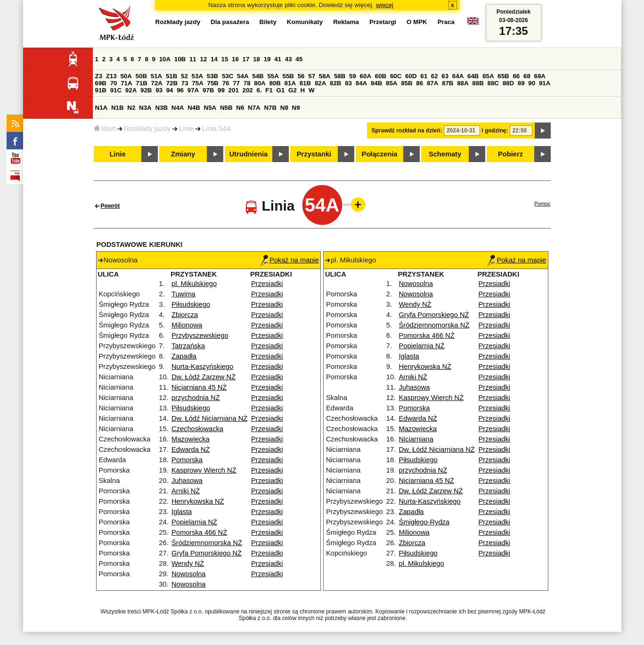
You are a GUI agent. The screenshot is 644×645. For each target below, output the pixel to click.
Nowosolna (189, 574)
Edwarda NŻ (191, 449)
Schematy (445, 154)
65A (488, 76)
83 (348, 83)
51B (171, 76)
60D (411, 76)
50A (126, 76)
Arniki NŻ (186, 491)
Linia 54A (216, 129)
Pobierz (510, 154)
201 (234, 90)
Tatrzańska (188, 346)
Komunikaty (305, 22)
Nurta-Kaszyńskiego (202, 367)
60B (381, 76)
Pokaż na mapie (289, 260)
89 (521, 83)
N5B (226, 108)
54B (258, 76)
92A (131, 90)
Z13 (111, 76)
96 (180, 90)
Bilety (268, 22)
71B (141, 83)
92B (146, 90)
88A (463, 83)
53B (212, 76)
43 (289, 59)
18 (257, 59)
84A (361, 83)
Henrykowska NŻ (198, 501)
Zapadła (184, 356)
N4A (178, 108)
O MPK (417, 22)
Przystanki (314, 154)
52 (184, 76)
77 (236, 83)
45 (299, 59)
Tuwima (183, 294)
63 (445, 76)
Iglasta (182, 512)
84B (376, 83)
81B (305, 83)
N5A (210, 108)
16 (235, 59)
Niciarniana (416, 439)
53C (228, 76)
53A (197, 76)
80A (260, 83)
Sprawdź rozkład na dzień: (407, 131)
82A (320, 83)
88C (493, 83)
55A (273, 76)
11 (193, 59)
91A (545, 83)
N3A (145, 108)
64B (473, 76)
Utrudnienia (249, 154)
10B (180, 59)
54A (243, 76)
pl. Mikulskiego (194, 284)
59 (353, 76)
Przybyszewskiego (200, 335)
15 (225, 59)
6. (259, 90)
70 (114, 83)
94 (170, 90)
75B (213, 83)
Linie (186, 129)
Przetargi (383, 22)
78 (247, 83)
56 (301, 76)
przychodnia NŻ (196, 398)
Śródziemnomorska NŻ (207, 543)
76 (226, 83)
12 (203, 59)
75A (197, 83)
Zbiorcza (185, 315)
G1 (281, 90)
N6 (240, 108)
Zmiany (183, 154)
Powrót (110, 206)
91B (101, 90)
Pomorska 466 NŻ (199, 532)
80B (275, 83)
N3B (161, 108)
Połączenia (380, 154)
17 (246, 59)
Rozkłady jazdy (147, 129)
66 (516, 76)
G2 (293, 90)
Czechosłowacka (197, 429)
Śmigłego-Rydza (424, 522)
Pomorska (187, 460)
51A (156, 76)
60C (396, 76)
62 (435, 76)
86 (420, 83)
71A (126, 83)
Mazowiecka (191, 439)
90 (532, 83)
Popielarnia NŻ (194, 522)
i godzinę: (495, 131)
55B (288, 76)
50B (141, 76)
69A (540, 76)
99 (221, 90)
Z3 (99, 76)
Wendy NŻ (188, 563)
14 (214, 59)
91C (116, 90)
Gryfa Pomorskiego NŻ (207, 553)
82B (335, 83)
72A (157, 83)
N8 (284, 108)
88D (508, 83)
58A (325, 76)
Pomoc (542, 204)
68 (527, 76)
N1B (118, 108)
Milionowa (187, 325)
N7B (270, 108)
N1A (102, 108)
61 (424, 76)
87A (432, 83)
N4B (194, 108)
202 (248, 90)
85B (407, 83)
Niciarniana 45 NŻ (199, 387)
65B (503, 76)
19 (267, 59)
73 (185, 83)
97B (208, 90)
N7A (254, 108)
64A (458, 76)
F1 (269, 90)
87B (448, 83)
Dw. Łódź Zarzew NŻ (204, 377)
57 (312, 76)
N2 (131, 108)
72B (172, 83)
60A (366, 76)
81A (290, 83)
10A (165, 59)
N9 (296, 108)
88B (478, 83)
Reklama (346, 22)
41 (278, 59)
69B (101, 83)
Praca (446, 22)
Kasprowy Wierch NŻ (204, 470)
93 (159, 90)
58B (340, 76)
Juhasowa (187, 481)
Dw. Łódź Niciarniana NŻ (209, 418)
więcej (385, 5)
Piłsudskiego (191, 304)
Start (105, 129)
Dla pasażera (230, 22)
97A (193, 90)
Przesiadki (267, 284)
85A (391, 83)
